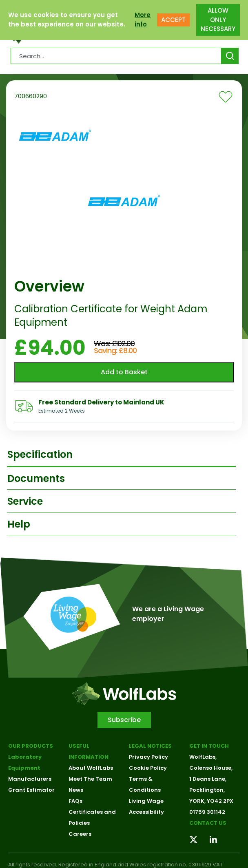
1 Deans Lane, (208, 779)
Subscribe (124, 720)
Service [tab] (25, 501)
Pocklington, (207, 790)
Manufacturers (30, 779)
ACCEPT (173, 17)
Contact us (208, 823)
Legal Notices (150, 746)
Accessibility (146, 812)
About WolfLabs (91, 768)
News (76, 790)
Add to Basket (124, 372)
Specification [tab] (40, 454)
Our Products (31, 746)
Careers (80, 834)
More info (143, 17)
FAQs (75, 801)
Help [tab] (19, 524)
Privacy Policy (148, 757)
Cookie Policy (148, 768)
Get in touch (209, 746)
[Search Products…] (116, 56)
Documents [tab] (36, 478)
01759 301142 (207, 812)
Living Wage (146, 801)
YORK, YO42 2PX (211, 801)
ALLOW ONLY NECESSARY (218, 17)
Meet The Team (90, 779)
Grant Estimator (31, 790)
